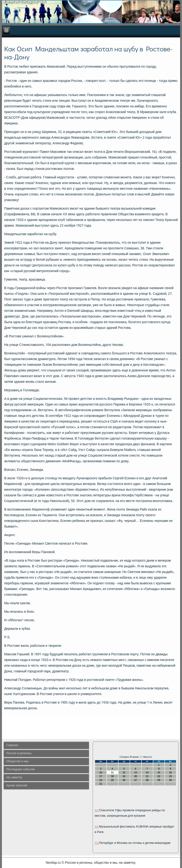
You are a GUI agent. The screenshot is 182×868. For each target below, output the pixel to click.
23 (171, 776)
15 (159, 773)
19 (124, 776)
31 (101, 784)
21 (147, 776)
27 (136, 780)
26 (124, 780)
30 (171, 780)
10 (101, 773)
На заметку (14, 778)
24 (101, 780)
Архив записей (17, 786)
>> (97, 810)
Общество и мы (17, 761)
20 (136, 776)
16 (171, 773)
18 (112, 776)
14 (147, 773)
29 (159, 780)
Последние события (20, 769)
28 (147, 780)
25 (112, 780)
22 (159, 776)
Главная (12, 745)
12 (124, 773)
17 (101, 776)
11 (112, 773)
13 (136, 773)
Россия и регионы (19, 753)
